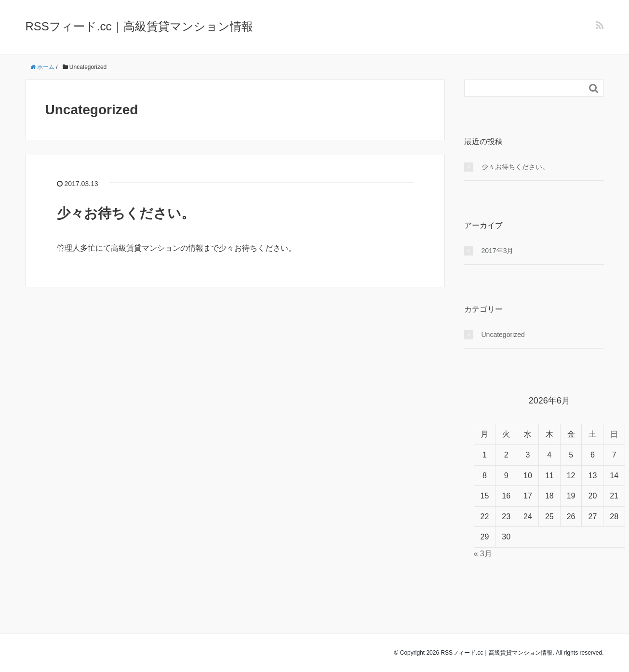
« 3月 (483, 554)
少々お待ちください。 (126, 213)
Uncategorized (503, 335)
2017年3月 (498, 251)
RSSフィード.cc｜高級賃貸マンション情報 (139, 26)
